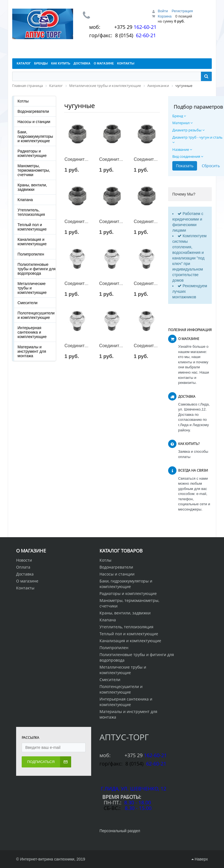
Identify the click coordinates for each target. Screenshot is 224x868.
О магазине (27, 581)
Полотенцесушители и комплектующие (36, 315)
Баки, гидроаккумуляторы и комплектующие (35, 136)
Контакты (25, 588)
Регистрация (182, 11)
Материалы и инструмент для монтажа (32, 351)
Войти (163, 11)
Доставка (25, 574)
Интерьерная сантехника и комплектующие (32, 332)
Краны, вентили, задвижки (32, 187)
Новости (24, 560)
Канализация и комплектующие (32, 242)
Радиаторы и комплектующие (32, 153)
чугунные (79, 105)
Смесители (28, 303)
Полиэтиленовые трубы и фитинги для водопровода (37, 269)
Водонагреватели (33, 111)
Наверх (200, 859)
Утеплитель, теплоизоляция (31, 212)
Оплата (23, 567)
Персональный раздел (120, 831)
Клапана (25, 200)
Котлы (23, 101)
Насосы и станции (34, 122)
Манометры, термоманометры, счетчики (34, 170)
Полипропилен (31, 254)
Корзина (165, 16)
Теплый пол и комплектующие (32, 227)
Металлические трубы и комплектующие (32, 288)
